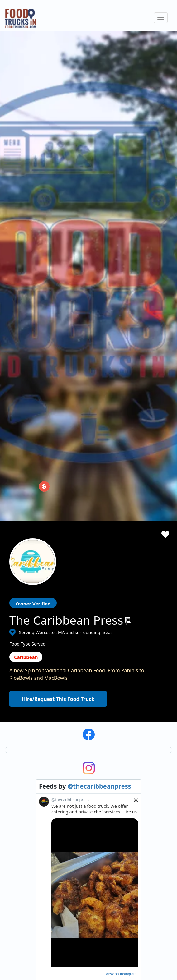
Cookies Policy (159, 727)
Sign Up (110, 761)
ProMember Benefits (123, 723)
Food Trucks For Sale (123, 742)
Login (107, 751)
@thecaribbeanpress (99, 403)
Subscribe (144, 670)
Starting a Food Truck (123, 714)
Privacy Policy (158, 718)
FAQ (63, 774)
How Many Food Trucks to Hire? (91, 755)
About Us (68, 736)
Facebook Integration (124, 733)
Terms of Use (158, 709)
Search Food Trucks (78, 709)
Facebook (19, 918)
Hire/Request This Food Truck (58, 315)
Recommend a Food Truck (85, 764)
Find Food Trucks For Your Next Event (97, 746)
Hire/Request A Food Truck (86, 718)
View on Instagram (121, 591)
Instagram (29, 918)
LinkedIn (39, 918)
